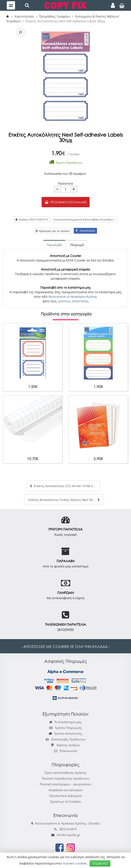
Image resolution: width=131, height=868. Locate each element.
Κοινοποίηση (85, 231)
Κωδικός (32, 220)
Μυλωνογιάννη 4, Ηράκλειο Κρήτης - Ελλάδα (67, 823)
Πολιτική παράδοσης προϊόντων (66, 778)
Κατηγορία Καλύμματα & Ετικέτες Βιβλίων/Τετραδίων (84, 220)
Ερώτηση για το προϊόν (53, 231)
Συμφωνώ (100, 863)
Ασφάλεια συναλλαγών (66, 790)
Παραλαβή (54, 245)
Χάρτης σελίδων (65, 745)
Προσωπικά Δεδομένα (65, 796)
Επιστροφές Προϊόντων (65, 739)
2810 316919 (68, 829)
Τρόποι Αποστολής (65, 733)
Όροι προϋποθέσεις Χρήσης (66, 773)
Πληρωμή (77, 245)
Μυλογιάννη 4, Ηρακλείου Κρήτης (73, 296)
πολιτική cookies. (75, 863)
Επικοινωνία (68, 751)
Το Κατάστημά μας (65, 722)
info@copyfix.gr (66, 835)
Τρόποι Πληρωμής (65, 728)
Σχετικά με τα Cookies (65, 801)
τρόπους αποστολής (73, 301)
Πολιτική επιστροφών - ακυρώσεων (65, 784)
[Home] (7, 16)
